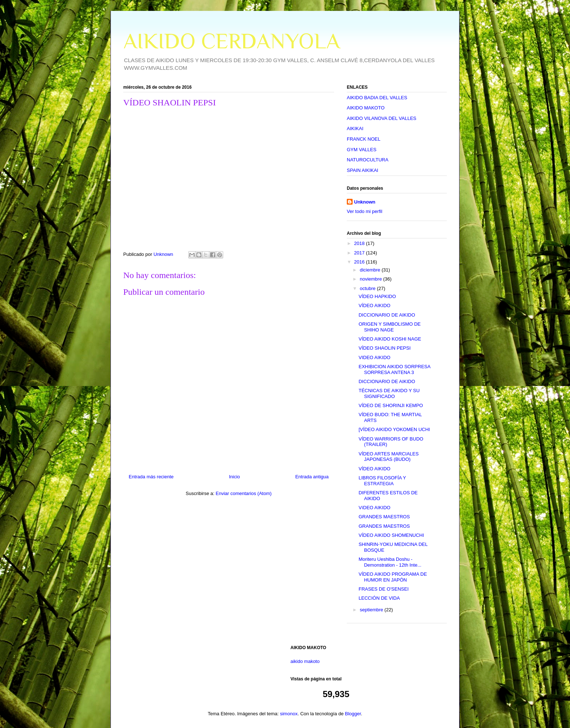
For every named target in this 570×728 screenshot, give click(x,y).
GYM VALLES (362, 150)
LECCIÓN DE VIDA (379, 598)
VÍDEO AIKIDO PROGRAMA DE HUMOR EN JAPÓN (393, 577)
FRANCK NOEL (364, 139)
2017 (360, 253)
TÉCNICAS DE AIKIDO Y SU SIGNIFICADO (389, 393)
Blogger (353, 714)
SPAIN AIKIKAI (362, 170)
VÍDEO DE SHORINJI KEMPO (391, 405)
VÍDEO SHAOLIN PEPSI (384, 348)
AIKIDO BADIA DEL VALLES (377, 98)
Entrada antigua (312, 477)
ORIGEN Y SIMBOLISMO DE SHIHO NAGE (390, 327)
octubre (368, 288)
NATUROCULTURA (368, 160)
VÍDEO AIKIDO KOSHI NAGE (390, 339)
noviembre (372, 279)
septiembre (372, 610)
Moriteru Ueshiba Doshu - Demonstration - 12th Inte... (390, 562)
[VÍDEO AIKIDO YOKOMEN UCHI (394, 429)
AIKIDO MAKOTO (366, 108)
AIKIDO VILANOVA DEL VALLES (382, 118)
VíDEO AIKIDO (374, 508)
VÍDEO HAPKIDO (377, 296)
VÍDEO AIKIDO (374, 305)
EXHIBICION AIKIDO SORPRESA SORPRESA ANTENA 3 (394, 369)
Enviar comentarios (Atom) (244, 493)
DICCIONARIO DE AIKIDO (387, 315)
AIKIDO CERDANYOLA (232, 41)
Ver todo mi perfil (365, 211)
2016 (360, 262)
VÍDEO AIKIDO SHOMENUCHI (391, 535)
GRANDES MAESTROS (384, 517)
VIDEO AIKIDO (374, 357)
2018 (360, 243)
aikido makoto (305, 661)
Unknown (365, 202)
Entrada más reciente (151, 477)
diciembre (371, 270)
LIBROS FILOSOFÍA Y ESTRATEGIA (382, 481)
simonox (289, 714)
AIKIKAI (355, 128)
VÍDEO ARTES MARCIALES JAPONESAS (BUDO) (388, 457)
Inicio (234, 477)
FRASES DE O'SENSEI (384, 589)
